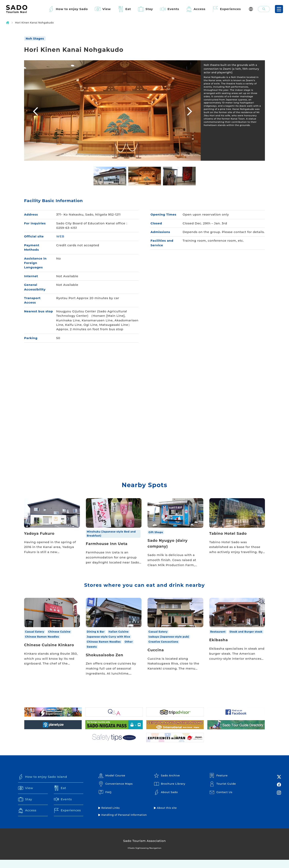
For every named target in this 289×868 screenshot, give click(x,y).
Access (200, 9)
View (107, 9)
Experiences (230, 9)
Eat (128, 9)
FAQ (105, 800)
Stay (149, 9)
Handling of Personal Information (124, 823)
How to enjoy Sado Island (43, 785)
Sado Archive (167, 783)
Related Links (111, 816)
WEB (60, 237)
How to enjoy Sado (72, 9)
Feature (218, 783)
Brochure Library (170, 792)
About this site (167, 816)
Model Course (112, 783)
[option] (112, 110)
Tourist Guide (223, 792)
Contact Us (221, 800)
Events (173, 9)
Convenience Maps (116, 792)
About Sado (166, 800)
